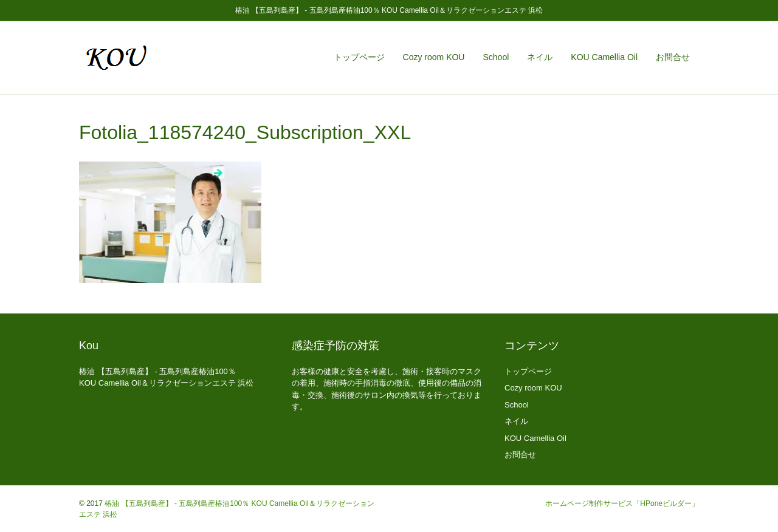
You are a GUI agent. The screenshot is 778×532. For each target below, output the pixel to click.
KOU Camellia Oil (604, 57)
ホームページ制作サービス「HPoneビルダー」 (622, 503)
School (496, 57)
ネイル (540, 57)
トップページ (359, 57)
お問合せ (673, 57)
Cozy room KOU (434, 57)
